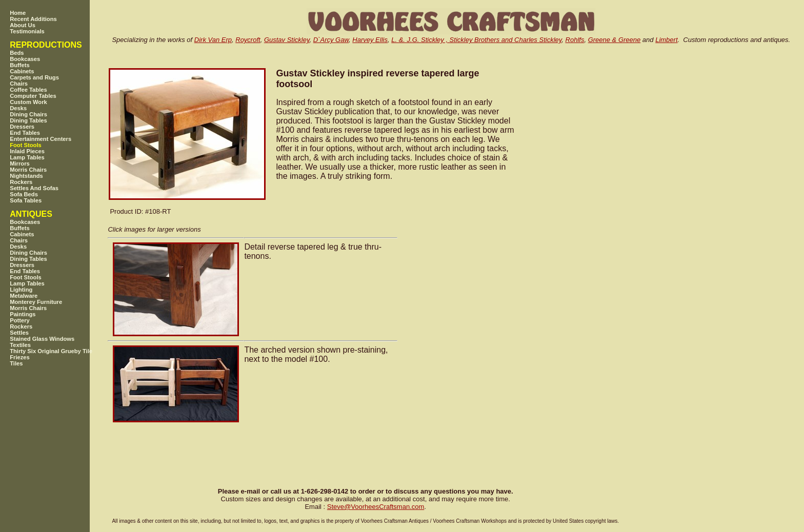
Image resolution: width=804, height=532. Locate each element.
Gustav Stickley (287, 40)
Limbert (666, 40)
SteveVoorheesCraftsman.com (376, 507)
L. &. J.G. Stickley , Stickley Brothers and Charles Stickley (476, 40)
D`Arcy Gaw (331, 40)
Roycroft (248, 40)
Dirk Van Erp (213, 40)
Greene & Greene (615, 40)
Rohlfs (575, 40)
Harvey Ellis (370, 40)
